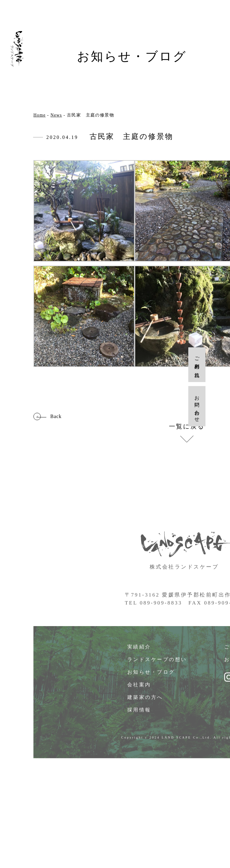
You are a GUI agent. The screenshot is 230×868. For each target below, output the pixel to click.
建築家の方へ (146, 701)
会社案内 (139, 688)
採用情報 (139, 713)
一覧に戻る (187, 426)
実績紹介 (139, 650)
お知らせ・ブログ (151, 675)
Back (56, 416)
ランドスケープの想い (158, 663)
